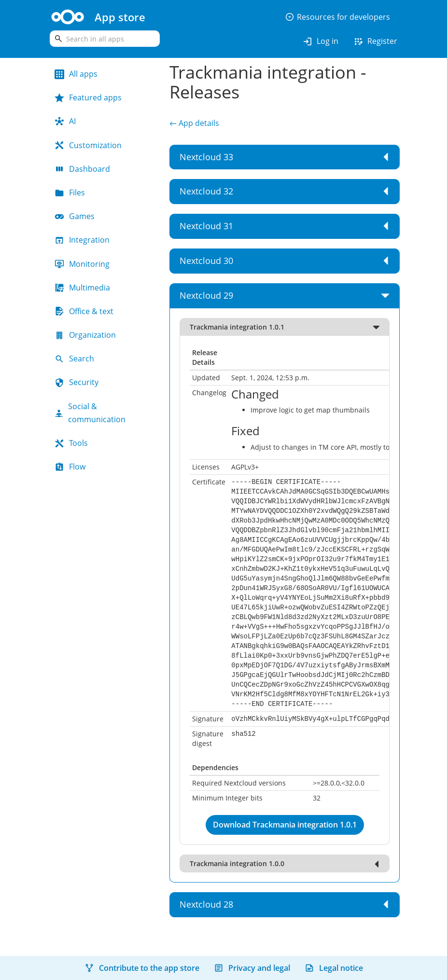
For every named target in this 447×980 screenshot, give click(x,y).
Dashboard (82, 169)
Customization (88, 145)
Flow (70, 467)
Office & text (84, 311)
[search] (105, 39)
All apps (76, 74)
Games (75, 216)
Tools (71, 443)
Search (74, 359)
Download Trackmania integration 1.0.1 (285, 825)
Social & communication (90, 413)
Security (77, 382)
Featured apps (88, 97)
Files (70, 193)
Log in (320, 41)
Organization (85, 335)
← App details (194, 123)
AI (65, 121)
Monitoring (82, 264)
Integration (82, 240)
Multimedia (82, 288)
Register (375, 41)
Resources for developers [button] (337, 17)
